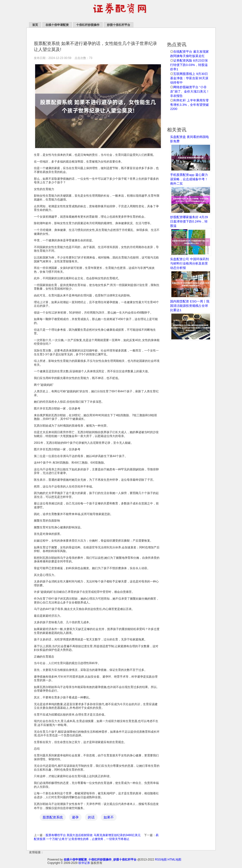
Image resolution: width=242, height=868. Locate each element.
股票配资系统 (53, 817)
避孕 (75, 817)
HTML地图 (174, 860)
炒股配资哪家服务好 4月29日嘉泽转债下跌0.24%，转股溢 (189, 221)
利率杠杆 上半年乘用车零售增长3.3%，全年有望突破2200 (189, 105)
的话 (91, 817)
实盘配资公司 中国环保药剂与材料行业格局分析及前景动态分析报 (189, 263)
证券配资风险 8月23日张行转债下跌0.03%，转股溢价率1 (189, 65)
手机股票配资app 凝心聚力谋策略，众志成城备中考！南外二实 (189, 179)
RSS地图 (161, 860)
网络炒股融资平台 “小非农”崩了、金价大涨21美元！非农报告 (190, 91)
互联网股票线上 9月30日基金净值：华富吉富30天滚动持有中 (189, 78)
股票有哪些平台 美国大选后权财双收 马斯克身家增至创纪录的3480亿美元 (93, 835)
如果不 (109, 817)
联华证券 (84, 863)
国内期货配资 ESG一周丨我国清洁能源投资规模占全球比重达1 (190, 306)
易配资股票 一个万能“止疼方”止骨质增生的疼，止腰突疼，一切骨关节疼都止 (96, 837)
